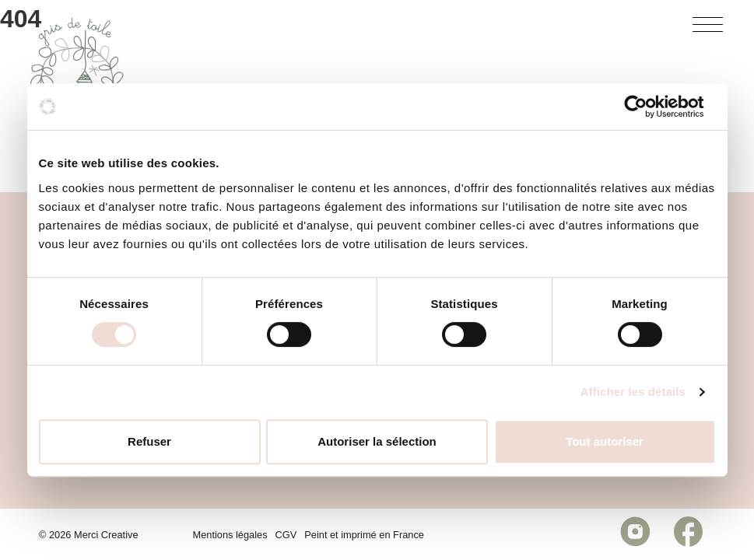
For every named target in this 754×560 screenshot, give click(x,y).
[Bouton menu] (708, 28)
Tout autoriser (605, 441)
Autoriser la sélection (377, 441)
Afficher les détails (633, 392)
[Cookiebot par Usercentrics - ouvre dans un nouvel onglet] (648, 107)
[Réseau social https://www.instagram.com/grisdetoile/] (635, 534)
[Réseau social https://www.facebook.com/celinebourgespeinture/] (688, 534)
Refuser (149, 441)
